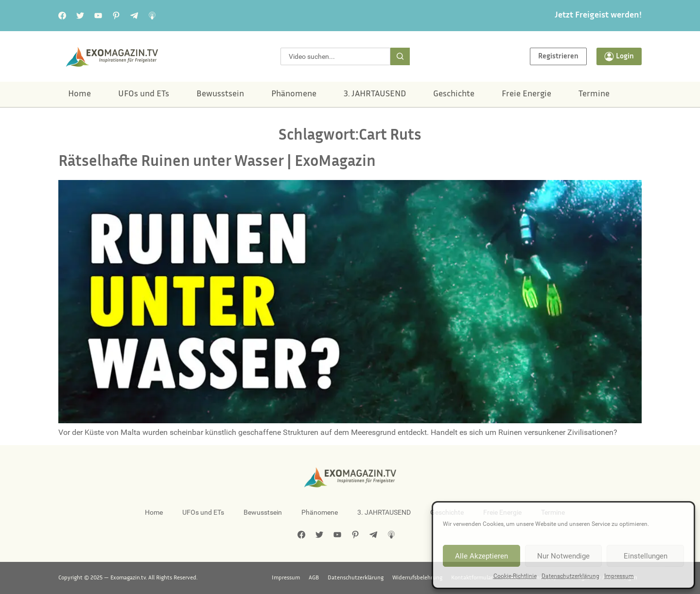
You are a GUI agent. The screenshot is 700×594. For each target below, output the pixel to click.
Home (79, 94)
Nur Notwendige (563, 556)
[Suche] (400, 56)
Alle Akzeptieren (481, 556)
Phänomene (294, 94)
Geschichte (454, 94)
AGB (314, 578)
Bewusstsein (220, 94)
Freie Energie (526, 94)
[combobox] (335, 56)
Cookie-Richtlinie (515, 576)
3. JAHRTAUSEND (375, 94)
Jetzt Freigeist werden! (598, 16)
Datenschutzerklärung (570, 576)
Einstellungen (646, 556)
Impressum (619, 576)
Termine (594, 94)
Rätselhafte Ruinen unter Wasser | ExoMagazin (217, 162)
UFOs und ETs (144, 94)
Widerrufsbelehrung (417, 578)
